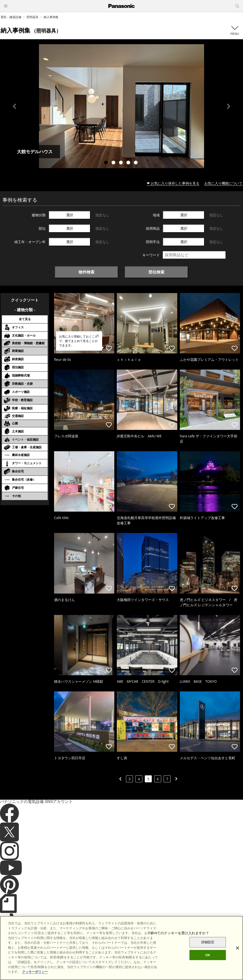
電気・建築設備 (11, 17)
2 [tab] (114, 163)
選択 (70, 215)
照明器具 (32, 17)
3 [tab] (121, 163)
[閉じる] (238, 954)
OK (208, 961)
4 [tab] (129, 163)
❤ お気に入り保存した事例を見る (173, 183)
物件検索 (87, 272)
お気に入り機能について (223, 183)
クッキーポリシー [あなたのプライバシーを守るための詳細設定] (35, 978)
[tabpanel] (121, 106)
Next (229, 106)
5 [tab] (136, 163)
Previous (14, 106)
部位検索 (156, 272)
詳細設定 (208, 948)
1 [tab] (107, 163)
